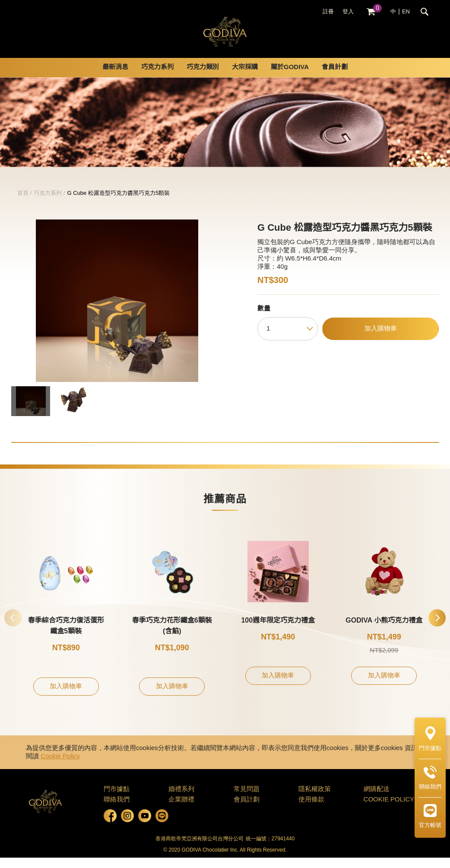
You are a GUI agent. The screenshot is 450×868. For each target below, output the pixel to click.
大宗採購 (245, 78)
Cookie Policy (60, 767)
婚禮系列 (181, 800)
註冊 (328, 12)
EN (406, 12)
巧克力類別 (203, 78)
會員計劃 (335, 78)
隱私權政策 (315, 800)
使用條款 (311, 810)
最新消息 (115, 78)
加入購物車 (381, 339)
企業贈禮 (181, 810)
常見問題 (247, 800)
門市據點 (117, 800)
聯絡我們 (117, 810)
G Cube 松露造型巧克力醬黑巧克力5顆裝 (119, 203)
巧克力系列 (157, 78)
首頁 (23, 203)
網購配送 (377, 800)
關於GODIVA (290, 78)
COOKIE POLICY (389, 810)
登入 (348, 12)
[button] (437, 628)
